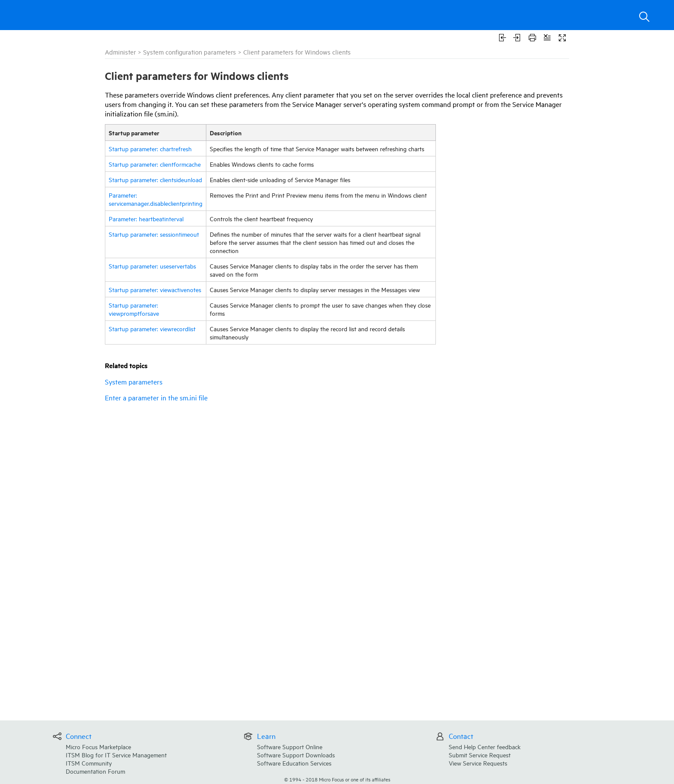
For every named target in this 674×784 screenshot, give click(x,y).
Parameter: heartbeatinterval (146, 218)
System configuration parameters (190, 52)
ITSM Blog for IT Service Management (116, 755)
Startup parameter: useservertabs (152, 266)
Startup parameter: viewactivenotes (155, 289)
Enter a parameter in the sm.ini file (156, 397)
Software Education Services (294, 763)
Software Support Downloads (296, 755)
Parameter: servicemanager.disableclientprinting (156, 199)
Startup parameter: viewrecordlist (152, 328)
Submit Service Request (480, 755)
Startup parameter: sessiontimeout (154, 234)
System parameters (134, 381)
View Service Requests (478, 763)
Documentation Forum (95, 771)
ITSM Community (89, 763)
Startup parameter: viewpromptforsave (134, 309)
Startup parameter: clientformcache (155, 164)
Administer (120, 52)
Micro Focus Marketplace (98, 746)
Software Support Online (290, 746)
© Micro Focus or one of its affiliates (337, 779)
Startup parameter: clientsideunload (155, 179)
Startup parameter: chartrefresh (150, 148)
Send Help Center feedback (485, 746)
